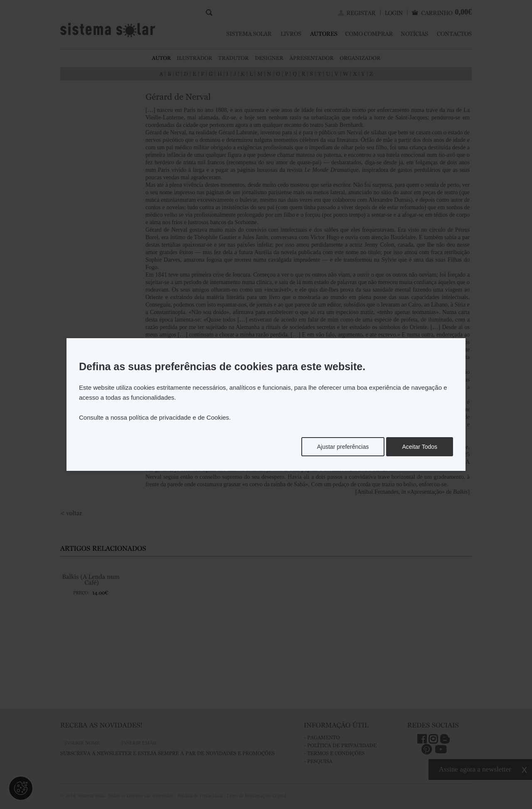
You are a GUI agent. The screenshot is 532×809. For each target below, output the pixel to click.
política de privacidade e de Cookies (179, 417)
